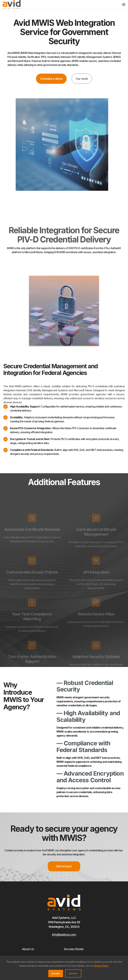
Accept (56, 973)
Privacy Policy (101, 966)
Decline (73, 973)
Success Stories (74, 949)
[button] (122, 4)
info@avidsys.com (64, 935)
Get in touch (64, 866)
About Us (28, 949)
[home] (12, 4)
